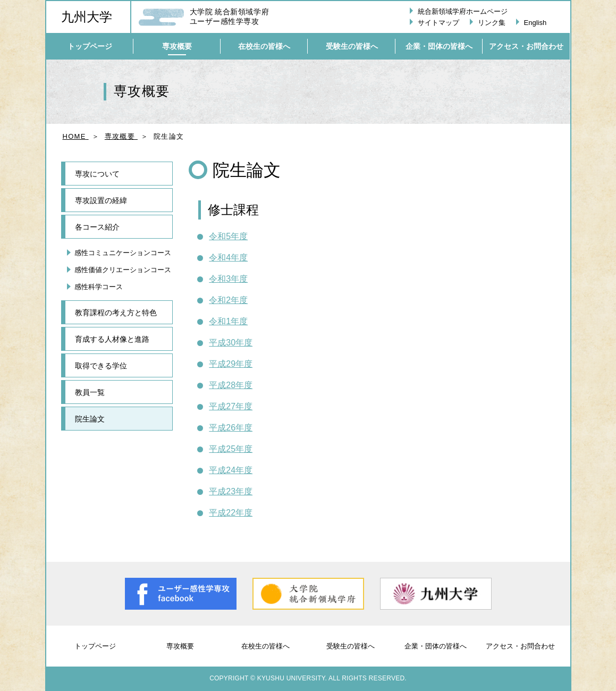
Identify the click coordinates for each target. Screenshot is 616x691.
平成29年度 (231, 364)
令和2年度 (228, 300)
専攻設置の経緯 (101, 200)
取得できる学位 (101, 366)
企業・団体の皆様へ (436, 646)
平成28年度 (231, 385)
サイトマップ (438, 23)
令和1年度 (228, 321)
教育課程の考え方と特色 (116, 313)
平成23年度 (231, 491)
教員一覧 (90, 392)
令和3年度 (228, 279)
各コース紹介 (97, 227)
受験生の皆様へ (351, 646)
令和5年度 (228, 236)
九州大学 (87, 17)
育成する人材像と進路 (112, 339)
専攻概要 (180, 646)
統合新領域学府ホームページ (463, 11)
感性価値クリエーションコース (123, 270)
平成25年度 (231, 449)
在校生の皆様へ (265, 646)
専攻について (97, 174)
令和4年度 (228, 258)
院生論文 (90, 419)
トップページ (95, 646)
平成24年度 (231, 470)
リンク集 (492, 23)
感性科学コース (99, 287)
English (535, 23)
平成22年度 (231, 513)
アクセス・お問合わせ (520, 646)
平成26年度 (231, 428)
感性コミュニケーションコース (123, 253)
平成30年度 (231, 343)
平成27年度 (231, 406)
